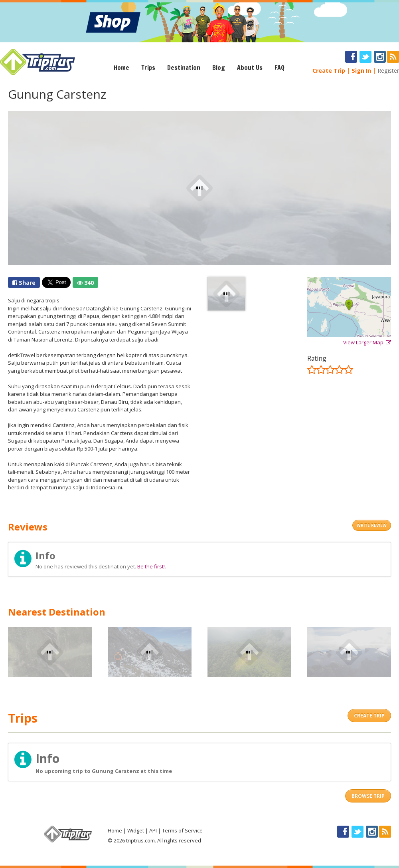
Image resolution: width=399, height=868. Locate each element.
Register (388, 71)
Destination (184, 68)
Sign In (361, 71)
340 (85, 283)
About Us (250, 68)
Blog (219, 68)
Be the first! (151, 566)
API (153, 830)
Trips (148, 68)
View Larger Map (367, 342)
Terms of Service (182, 830)
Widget (136, 830)
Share (24, 283)
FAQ (279, 68)
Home (121, 68)
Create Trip (329, 71)
